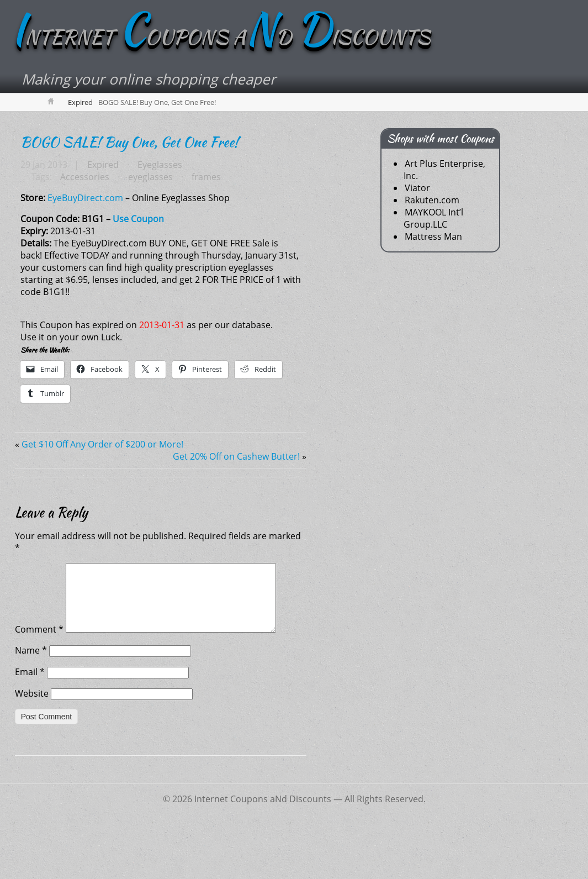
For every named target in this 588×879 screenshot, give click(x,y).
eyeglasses (149, 217)
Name (31, 703)
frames (203, 217)
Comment (39, 682)
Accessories (84, 217)
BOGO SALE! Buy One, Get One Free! (129, 182)
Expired (80, 142)
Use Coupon (138, 259)
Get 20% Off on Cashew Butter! (236, 496)
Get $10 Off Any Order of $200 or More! (102, 484)
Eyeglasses (158, 204)
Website (32, 746)
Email (30, 725)
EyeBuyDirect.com (85, 238)
